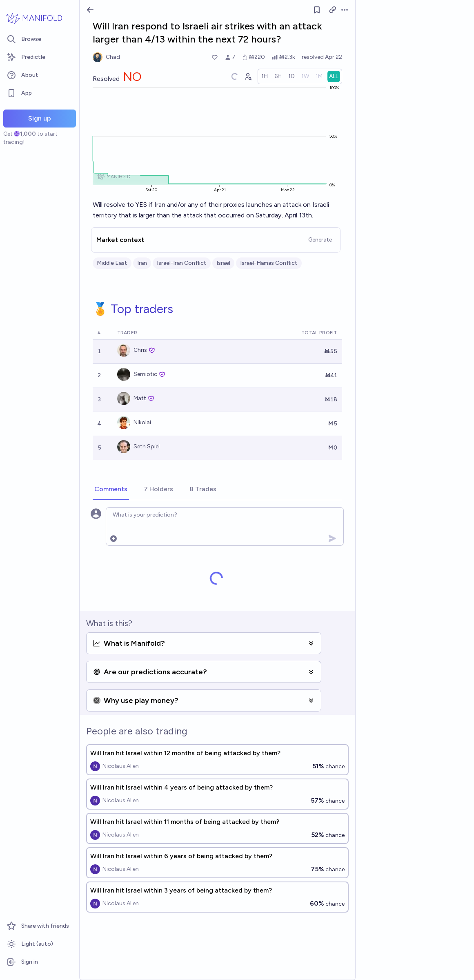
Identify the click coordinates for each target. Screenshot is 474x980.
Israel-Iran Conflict (182, 263)
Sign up (40, 118)
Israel (223, 263)
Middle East (112, 263)
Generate (320, 240)
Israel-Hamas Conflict (269, 263)
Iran (142, 263)
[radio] (265, 76)
